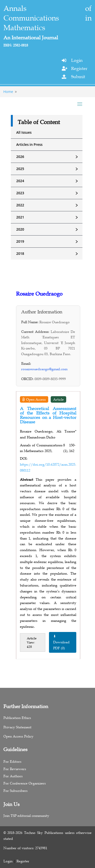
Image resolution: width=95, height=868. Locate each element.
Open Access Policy (18, 736)
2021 (49, 217)
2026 (49, 157)
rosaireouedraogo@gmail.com (44, 369)
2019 (49, 241)
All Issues (24, 132)
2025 (49, 169)
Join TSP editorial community (26, 816)
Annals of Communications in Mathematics (48, 18)
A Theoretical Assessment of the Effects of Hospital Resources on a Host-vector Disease (48, 415)
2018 (49, 254)
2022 (49, 205)
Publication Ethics (17, 718)
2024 (49, 181)
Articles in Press (29, 144)
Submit (78, 77)
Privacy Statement (17, 727)
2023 (49, 193)
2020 (49, 229)
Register (79, 68)
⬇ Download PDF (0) (61, 642)
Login (77, 60)
